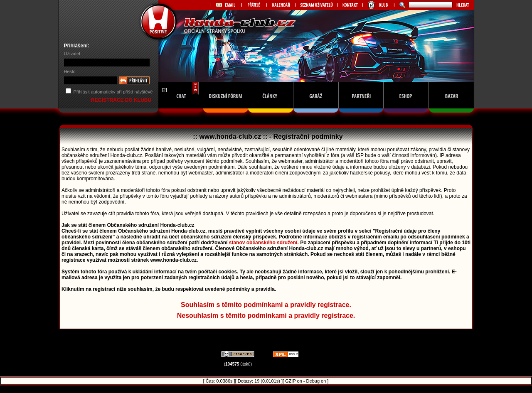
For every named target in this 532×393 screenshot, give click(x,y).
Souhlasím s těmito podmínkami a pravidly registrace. (266, 305)
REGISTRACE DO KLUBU (122, 100)
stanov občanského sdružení (263, 243)
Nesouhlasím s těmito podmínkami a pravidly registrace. (266, 316)
